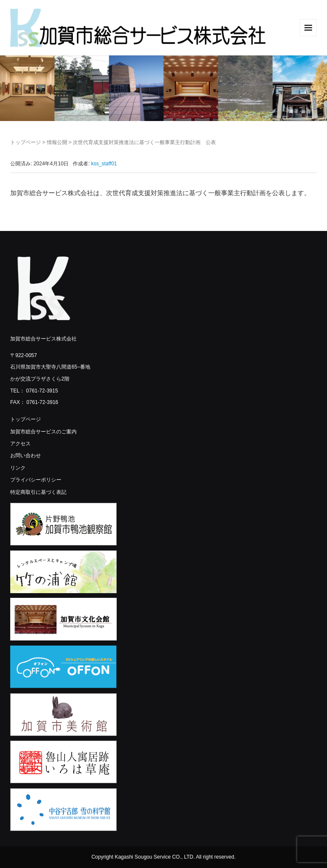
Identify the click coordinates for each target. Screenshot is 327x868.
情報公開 (57, 142)
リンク (18, 468)
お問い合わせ (26, 456)
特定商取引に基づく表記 (38, 492)
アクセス (20, 444)
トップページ (26, 142)
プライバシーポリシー (36, 480)
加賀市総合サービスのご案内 (43, 432)
